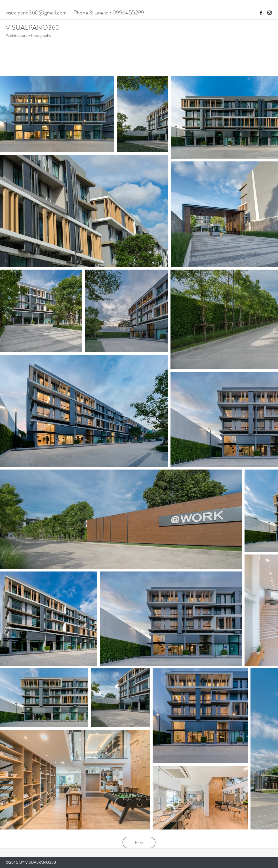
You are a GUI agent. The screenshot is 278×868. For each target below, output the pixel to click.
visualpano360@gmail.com (36, 13)
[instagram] (269, 13)
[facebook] (261, 13)
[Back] (139, 843)
